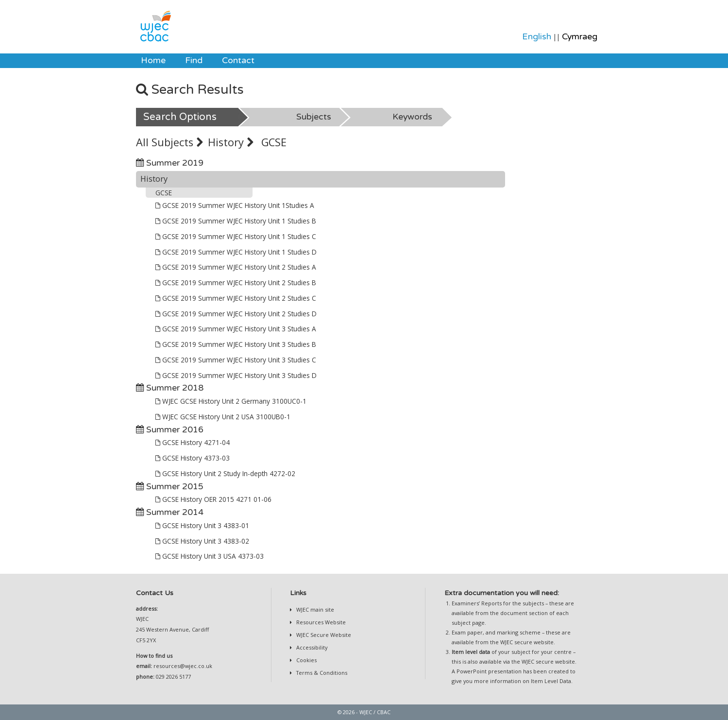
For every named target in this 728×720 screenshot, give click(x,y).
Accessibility (311, 647)
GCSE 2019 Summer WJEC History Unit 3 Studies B (236, 344)
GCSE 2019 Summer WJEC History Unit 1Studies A (235, 205)
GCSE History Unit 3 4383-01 (202, 525)
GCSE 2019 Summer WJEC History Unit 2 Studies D (236, 314)
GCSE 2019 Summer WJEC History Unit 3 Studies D (236, 375)
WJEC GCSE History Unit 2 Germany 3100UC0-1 (231, 401)
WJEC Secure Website (323, 635)
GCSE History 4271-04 (193, 442)
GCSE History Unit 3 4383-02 (202, 541)
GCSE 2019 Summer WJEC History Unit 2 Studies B (236, 283)
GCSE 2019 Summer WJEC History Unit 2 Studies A (236, 267)
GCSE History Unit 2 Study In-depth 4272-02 (225, 473)
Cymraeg (580, 37)
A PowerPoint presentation (487, 671)
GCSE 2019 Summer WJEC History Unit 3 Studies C (236, 360)
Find (194, 60)
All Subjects (169, 142)
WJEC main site (314, 609)
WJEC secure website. (528, 642)
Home (153, 60)
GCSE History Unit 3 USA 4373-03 (210, 556)
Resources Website (320, 622)
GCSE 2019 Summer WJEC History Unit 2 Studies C (236, 298)
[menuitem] (153, 61)
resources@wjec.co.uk (183, 666)
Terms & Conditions (321, 673)
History (231, 142)
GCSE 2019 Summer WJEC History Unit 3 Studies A (236, 329)
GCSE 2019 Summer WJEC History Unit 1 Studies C (236, 236)
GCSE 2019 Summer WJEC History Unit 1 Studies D (236, 252)
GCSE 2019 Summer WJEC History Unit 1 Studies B (236, 221)
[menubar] (198, 61)
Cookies (306, 660)
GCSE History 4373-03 (193, 458)
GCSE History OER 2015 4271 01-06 (213, 499)
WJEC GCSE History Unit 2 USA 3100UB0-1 (223, 417)
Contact (238, 60)
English (537, 37)
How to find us (154, 656)
